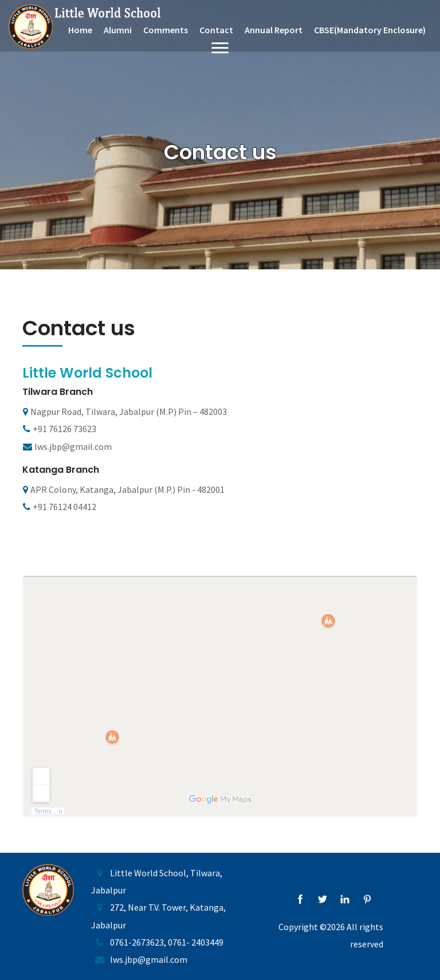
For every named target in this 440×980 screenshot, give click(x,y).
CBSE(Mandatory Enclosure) (370, 30)
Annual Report (274, 30)
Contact (216, 30)
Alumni (118, 30)
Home (80, 30)
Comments (166, 30)
